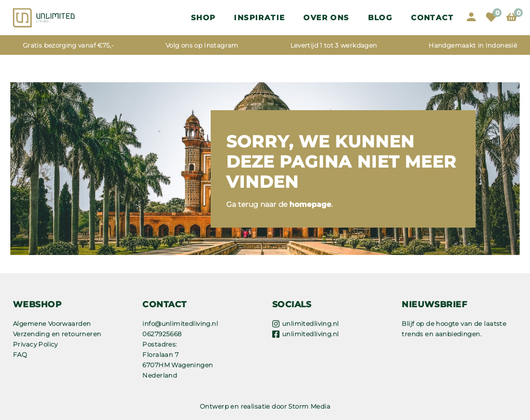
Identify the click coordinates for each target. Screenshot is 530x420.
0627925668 (162, 334)
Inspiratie (259, 18)
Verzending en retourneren (57, 334)
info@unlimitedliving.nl (180, 324)
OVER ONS (326, 18)
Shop (203, 18)
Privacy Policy (35, 344)
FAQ (20, 355)
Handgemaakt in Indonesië (473, 45)
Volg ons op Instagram (202, 45)
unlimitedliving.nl (311, 324)
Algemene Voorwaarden (52, 324)
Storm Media (309, 406)
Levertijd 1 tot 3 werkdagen (334, 45)
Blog (380, 18)
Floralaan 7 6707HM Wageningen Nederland (178, 365)
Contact (432, 18)
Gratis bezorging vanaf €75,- (68, 45)
